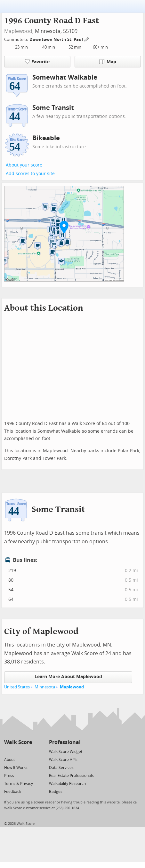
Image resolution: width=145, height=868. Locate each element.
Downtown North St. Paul (57, 39)
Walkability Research (67, 784)
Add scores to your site (30, 174)
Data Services (61, 768)
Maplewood (18, 31)
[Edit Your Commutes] (87, 39)
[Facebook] (18, 751)
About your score (24, 165)
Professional (65, 742)
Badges (56, 792)
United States (17, 687)
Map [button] (108, 62)
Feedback (13, 792)
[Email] (28, 751)
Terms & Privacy (19, 784)
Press (9, 776)
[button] (64, 227)
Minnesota (45, 687)
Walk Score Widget (66, 752)
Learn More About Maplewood (68, 677)
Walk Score (18, 742)
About (9, 760)
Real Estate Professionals (71, 776)
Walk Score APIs (63, 760)
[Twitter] (8, 751)
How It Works (16, 768)
